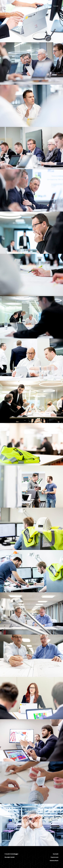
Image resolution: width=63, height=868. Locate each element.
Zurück (8, 14)
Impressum (55, 857)
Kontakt (56, 6)
